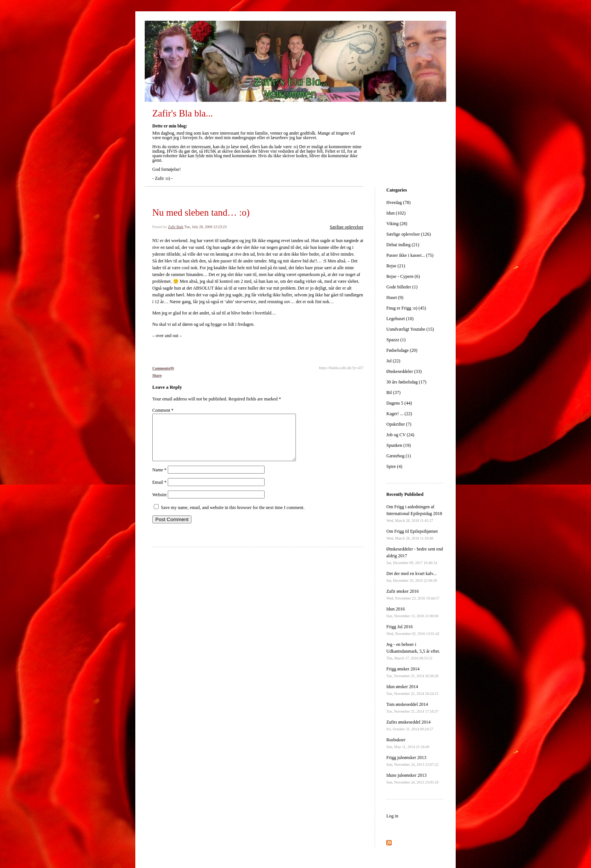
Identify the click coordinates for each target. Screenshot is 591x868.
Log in (392, 816)
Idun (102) (396, 213)
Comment (163, 410)
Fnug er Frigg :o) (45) (406, 308)
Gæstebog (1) (399, 456)
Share (157, 375)
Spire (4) (394, 466)
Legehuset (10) (400, 319)
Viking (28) (397, 224)
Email (159, 491)
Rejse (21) (396, 266)
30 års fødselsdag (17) (406, 382)
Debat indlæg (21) (403, 245)
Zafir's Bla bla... (183, 113)
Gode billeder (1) (402, 287)
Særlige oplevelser (347, 227)
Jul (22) (393, 361)
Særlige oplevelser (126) (409, 234)
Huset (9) (395, 298)
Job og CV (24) (400, 435)
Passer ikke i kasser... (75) (410, 255)
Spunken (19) (399, 445)
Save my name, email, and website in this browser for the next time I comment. (233, 517)
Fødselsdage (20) (402, 350)
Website (159, 504)
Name (159, 479)
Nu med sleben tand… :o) (201, 212)
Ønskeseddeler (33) (404, 371)
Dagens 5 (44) (399, 403)
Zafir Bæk (176, 227)
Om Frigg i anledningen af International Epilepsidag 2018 (414, 513)
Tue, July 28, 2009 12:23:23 (205, 227)
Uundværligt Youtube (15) (410, 329)
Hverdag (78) (398, 202)
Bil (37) (393, 393)
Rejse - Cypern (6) (403, 276)
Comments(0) (163, 368)
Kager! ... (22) (399, 414)
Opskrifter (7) (399, 424)
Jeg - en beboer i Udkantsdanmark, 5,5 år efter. (413, 651)
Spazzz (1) (396, 340)
